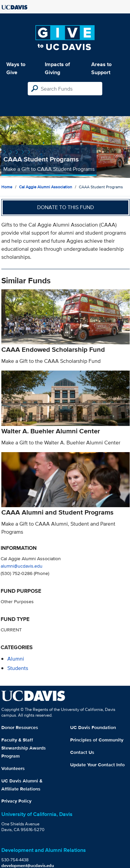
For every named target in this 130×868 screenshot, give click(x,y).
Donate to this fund (66, 207)
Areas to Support (101, 68)
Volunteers (13, 768)
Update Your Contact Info (97, 765)
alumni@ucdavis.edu (22, 566)
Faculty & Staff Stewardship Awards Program (24, 748)
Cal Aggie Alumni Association (46, 187)
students (18, 668)
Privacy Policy (16, 801)
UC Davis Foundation (93, 727)
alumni (16, 659)
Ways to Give (16, 68)
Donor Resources (20, 727)
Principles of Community (97, 740)
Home (7, 187)
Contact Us (82, 752)
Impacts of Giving (57, 68)
